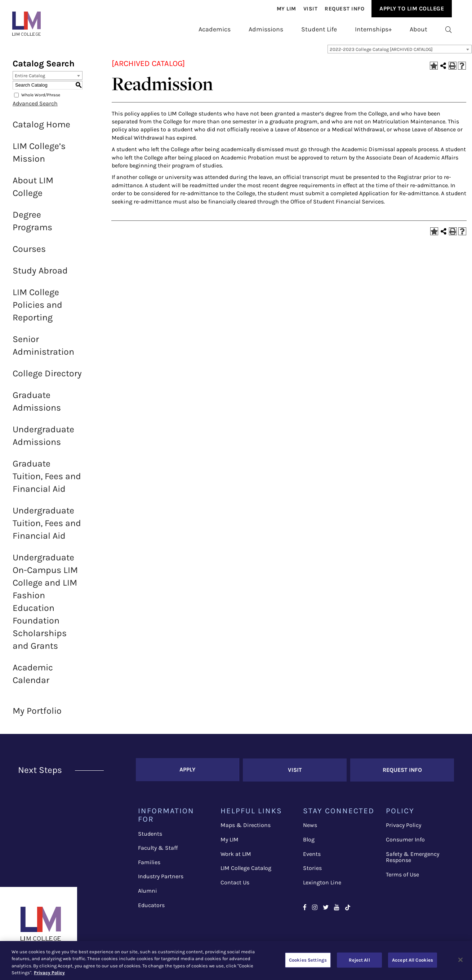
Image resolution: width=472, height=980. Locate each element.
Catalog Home (41, 128)
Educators (151, 908)
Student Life (319, 29)
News (310, 829)
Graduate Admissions (37, 405)
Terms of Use (402, 878)
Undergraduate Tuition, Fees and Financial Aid (47, 527)
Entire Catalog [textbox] (30, 80)
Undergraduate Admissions (43, 439)
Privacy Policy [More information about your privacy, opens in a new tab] (49, 973)
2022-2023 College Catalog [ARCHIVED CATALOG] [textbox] (381, 53)
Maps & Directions (246, 829)
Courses (29, 253)
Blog (309, 843)
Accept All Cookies (413, 960)
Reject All (359, 960)
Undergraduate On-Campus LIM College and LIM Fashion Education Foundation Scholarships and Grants (45, 605)
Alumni (148, 894)
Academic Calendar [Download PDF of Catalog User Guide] (33, 678)
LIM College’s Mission (39, 156)
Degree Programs (32, 225)
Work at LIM (236, 857)
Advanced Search (35, 107)
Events (312, 857)
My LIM (230, 843)
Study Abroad (40, 274)
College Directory (47, 377)
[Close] (460, 960)
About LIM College (33, 191)
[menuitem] (286, 9)
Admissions (266, 29)
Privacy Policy (404, 829)
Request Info (344, 9)
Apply (187, 773)
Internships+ (373, 29)
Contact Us (235, 886)
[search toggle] (449, 29)
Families (149, 866)
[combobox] (400, 53)
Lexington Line (322, 886)
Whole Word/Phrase (41, 99)
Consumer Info (405, 843)
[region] (236, 961)
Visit (311, 9)
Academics (215, 29)
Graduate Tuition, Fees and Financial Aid (47, 480)
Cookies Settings (308, 960)
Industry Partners (161, 880)
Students (150, 837)
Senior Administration (43, 349)
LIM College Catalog (246, 872)
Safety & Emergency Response (413, 860)
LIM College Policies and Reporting (37, 309)
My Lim (286, 9)
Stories (312, 872)
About (418, 29)
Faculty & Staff (158, 851)
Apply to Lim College (412, 8)
